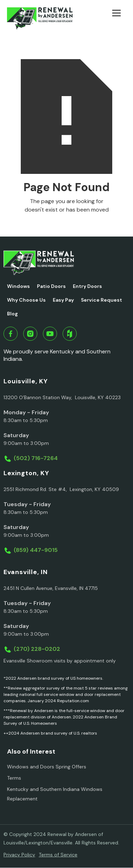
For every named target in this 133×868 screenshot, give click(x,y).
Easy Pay (63, 300)
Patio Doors (51, 286)
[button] (119, 18)
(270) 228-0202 (37, 649)
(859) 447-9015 (36, 550)
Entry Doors (87, 286)
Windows (18, 286)
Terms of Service (58, 855)
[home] (40, 18)
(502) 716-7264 (36, 458)
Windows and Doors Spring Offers (47, 767)
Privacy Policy (19, 855)
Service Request (102, 300)
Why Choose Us (26, 300)
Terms (14, 778)
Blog (12, 314)
